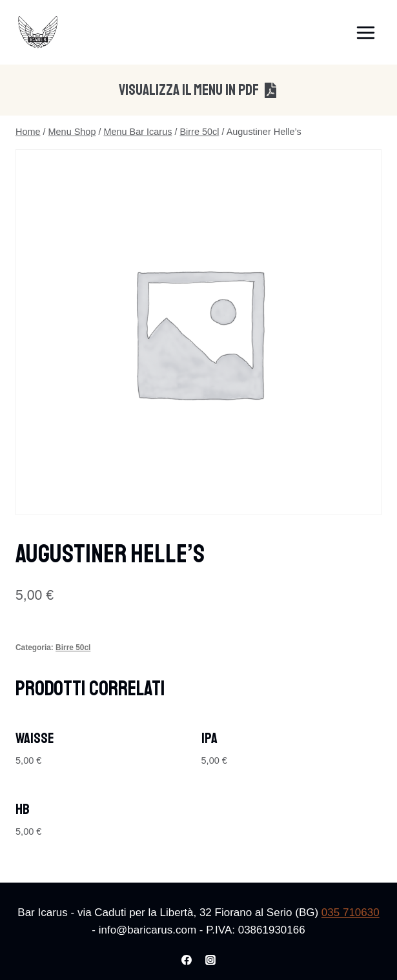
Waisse (35, 738)
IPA (209, 738)
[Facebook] (187, 960)
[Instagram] (210, 960)
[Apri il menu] (365, 32)
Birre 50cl (73, 648)
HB (23, 809)
